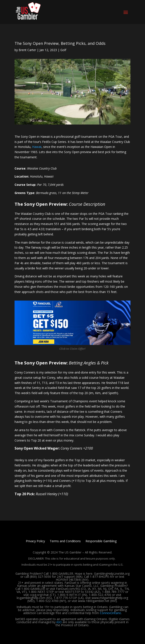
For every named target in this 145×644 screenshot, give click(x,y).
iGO (59, 622)
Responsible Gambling (101, 541)
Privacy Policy (35, 541)
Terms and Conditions (65, 541)
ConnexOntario (110, 613)
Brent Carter (27, 50)
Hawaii (37, 147)
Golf (63, 50)
